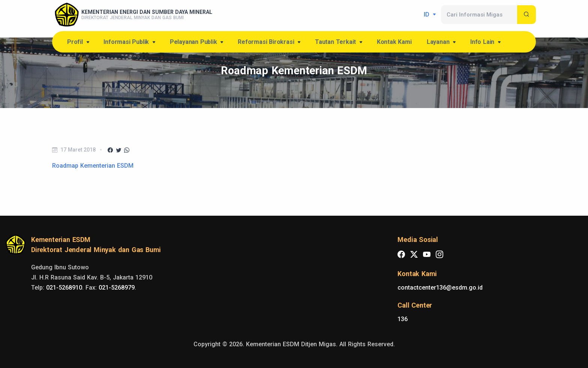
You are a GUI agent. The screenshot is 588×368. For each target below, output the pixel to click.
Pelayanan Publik (197, 42)
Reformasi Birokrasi (270, 42)
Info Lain (486, 42)
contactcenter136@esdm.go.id (440, 288)
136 (403, 319)
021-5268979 (117, 288)
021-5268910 (64, 288)
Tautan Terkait (339, 42)
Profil (79, 42)
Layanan (442, 42)
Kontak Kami (394, 42)
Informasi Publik (130, 42)
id (427, 14)
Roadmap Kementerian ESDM (93, 166)
